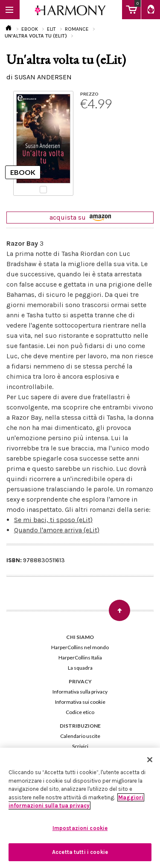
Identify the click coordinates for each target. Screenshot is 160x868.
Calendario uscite (80, 736)
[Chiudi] (150, 760)
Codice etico (80, 712)
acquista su (80, 217)
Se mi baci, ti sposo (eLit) (53, 520)
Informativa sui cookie (80, 702)
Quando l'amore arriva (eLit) (57, 530)
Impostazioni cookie (80, 828)
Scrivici (80, 746)
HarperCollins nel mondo (80, 647)
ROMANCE (77, 29)
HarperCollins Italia (80, 658)
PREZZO (89, 94)
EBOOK (30, 29)
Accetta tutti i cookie (80, 852)
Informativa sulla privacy (80, 692)
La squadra (80, 668)
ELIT (51, 29)
